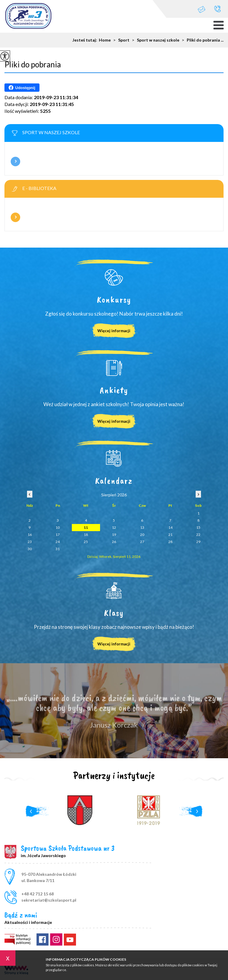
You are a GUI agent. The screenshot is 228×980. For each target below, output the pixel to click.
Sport (120, 40)
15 (198, 527)
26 (114, 542)
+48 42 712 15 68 (217, 9)
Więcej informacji (15, 162)
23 (30, 542)
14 (170, 527)
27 (142, 542)
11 (86, 527)
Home (105, 40)
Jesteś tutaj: (86, 40)
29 (198, 542)
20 (142, 535)
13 (142, 527)
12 (114, 527)
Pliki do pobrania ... (201, 40)
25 (86, 542)
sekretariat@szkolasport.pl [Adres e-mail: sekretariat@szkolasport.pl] (49, 900)
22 (198, 535)
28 (170, 542)
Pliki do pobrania (33, 64)
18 (86, 535)
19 (114, 535)
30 (30, 549)
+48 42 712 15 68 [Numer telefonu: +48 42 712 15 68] (38, 894)
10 (58, 527)
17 (58, 535)
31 (58, 549)
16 (30, 535)
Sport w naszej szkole (154, 40)
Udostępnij (22, 88)
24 (58, 542)
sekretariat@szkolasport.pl (202, 9)
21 (170, 535)
